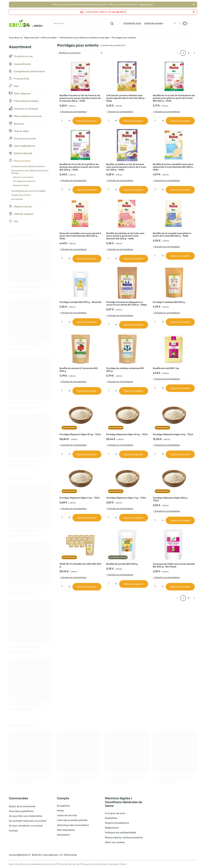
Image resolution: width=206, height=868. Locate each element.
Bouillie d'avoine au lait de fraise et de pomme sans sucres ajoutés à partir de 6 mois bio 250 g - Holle (80, 98)
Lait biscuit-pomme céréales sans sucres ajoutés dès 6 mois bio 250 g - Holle (126, 98)
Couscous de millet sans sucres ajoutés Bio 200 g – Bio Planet (174, 565)
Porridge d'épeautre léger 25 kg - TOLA (80, 434)
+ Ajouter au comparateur (73, 112)
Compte (63, 798)
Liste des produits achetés (72, 820)
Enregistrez (63, 806)
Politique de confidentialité (120, 833)
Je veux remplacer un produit (26, 825)
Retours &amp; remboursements (124, 838)
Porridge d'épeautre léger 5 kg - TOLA (173, 434)
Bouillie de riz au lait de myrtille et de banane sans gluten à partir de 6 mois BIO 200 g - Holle (79, 167)
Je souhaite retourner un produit (28, 820)
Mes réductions (66, 830)
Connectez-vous (132, 23)
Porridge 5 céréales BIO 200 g (169, 302)
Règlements (112, 828)
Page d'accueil (32, 38)
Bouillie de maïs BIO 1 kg (166, 368)
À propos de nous (115, 813)
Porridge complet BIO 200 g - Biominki (80, 302)
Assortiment (20, 47)
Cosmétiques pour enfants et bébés (28, 191)
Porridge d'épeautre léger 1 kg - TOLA (126, 498)
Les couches (17, 199)
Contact (13, 830)
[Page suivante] (194, 53)
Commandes (18, 798)
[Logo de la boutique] (26, 23)
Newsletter (63, 835)
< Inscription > (146, 4)
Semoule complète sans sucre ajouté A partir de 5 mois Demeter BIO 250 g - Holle (80, 236)
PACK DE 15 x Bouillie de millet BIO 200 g (80, 565)
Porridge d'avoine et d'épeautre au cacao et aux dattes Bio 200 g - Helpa (126, 304)
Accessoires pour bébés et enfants (28, 166)
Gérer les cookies (115, 842)
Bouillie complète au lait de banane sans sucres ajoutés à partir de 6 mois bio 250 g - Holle (126, 167)
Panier (61, 811)
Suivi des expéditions (21, 811)
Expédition (111, 818)
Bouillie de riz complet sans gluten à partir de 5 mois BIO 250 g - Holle (172, 235)
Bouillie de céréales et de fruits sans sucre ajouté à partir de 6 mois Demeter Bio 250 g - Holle (125, 236)
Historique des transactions (73, 825)
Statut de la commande (22, 806)
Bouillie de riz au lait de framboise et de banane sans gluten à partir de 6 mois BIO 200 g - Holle (174, 98)
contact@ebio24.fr (20, 855)
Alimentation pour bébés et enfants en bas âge (84, 38)
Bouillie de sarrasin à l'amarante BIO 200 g (79, 370)
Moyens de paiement (117, 823)
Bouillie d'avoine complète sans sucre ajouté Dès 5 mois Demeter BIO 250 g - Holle (174, 167)
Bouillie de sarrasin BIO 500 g (122, 564)
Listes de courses (153, 23)
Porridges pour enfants (24, 181)
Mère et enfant (49, 38)
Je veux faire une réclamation (26, 815)
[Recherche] (112, 23)
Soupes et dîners (21, 185)
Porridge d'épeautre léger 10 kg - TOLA (127, 434)
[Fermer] (194, 4)
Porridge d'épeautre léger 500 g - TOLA (171, 499)
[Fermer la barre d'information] (194, 12)
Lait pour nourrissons (23, 177)
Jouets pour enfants (21, 195)
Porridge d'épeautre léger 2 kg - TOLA (80, 498)
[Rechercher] (83, 23)
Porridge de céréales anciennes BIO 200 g (125, 370)
